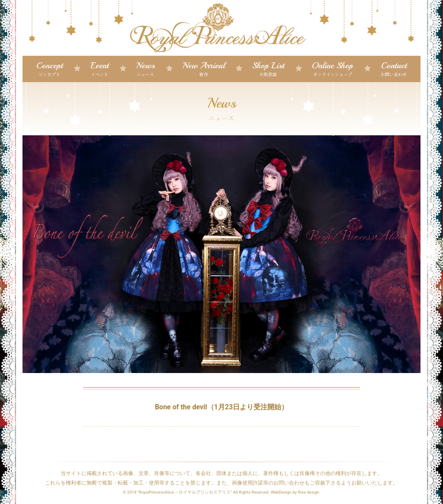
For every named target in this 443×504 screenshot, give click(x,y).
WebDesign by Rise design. (296, 492)
